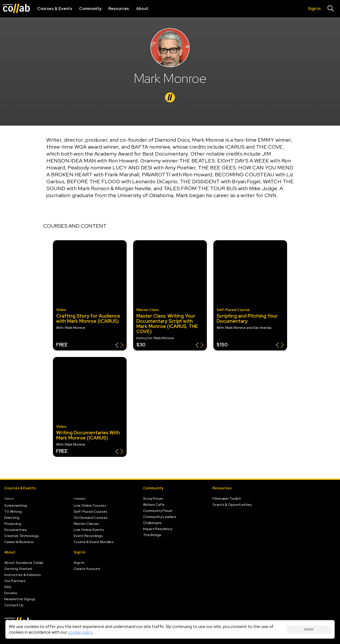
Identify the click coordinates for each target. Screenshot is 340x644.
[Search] (331, 9)
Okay (309, 629)
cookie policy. (81, 632)
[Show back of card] (119, 346)
